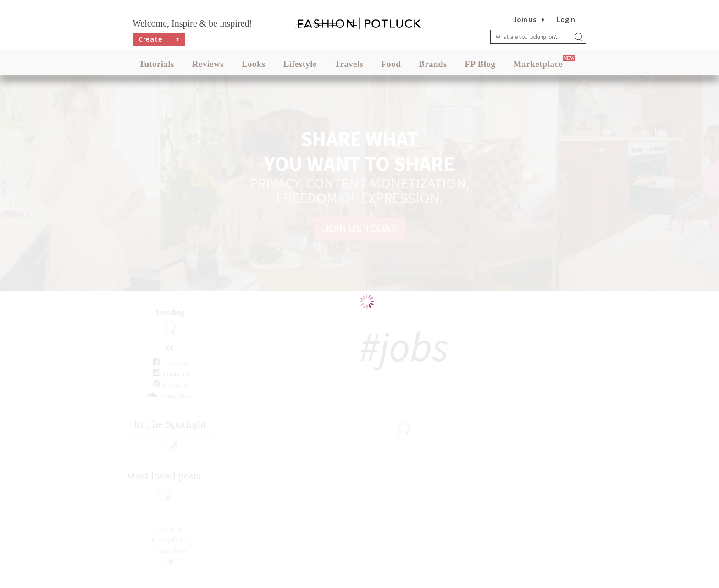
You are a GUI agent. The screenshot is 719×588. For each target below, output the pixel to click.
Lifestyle (300, 64)
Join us (525, 19)
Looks (254, 64)
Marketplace (538, 64)
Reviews (208, 64)
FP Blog (480, 64)
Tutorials (157, 64)
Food (391, 64)
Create (159, 39)
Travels (349, 64)
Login (566, 19)
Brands (433, 64)
